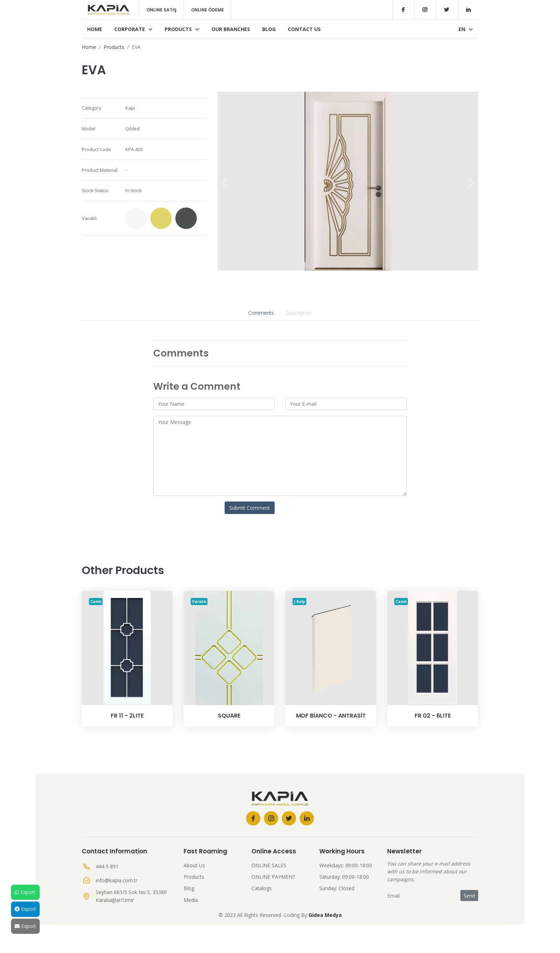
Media (191, 900)
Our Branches (231, 29)
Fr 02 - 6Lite (433, 716)
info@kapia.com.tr (117, 880)
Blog (269, 29)
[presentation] (225, 183)
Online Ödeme (207, 10)
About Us (194, 865)
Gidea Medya (325, 915)
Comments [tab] (261, 313)
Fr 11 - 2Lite (127, 716)
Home (95, 29)
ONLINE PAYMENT (274, 877)
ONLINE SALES (269, 865)
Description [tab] (299, 313)
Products (182, 29)
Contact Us (304, 29)
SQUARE (229, 716)
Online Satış (161, 10)
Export (25, 892)
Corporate (133, 29)
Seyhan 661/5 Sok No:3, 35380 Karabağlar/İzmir (131, 896)
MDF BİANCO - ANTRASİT (331, 716)
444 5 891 (107, 866)
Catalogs (262, 888)
